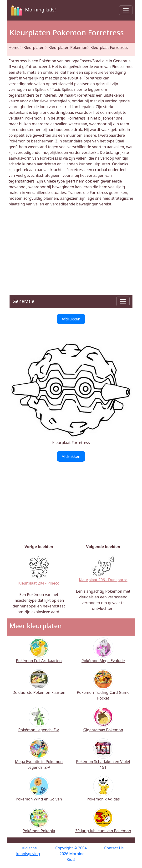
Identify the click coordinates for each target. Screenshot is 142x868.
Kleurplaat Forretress (109, 47)
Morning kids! (33, 10)
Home (14, 47)
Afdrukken (71, 319)
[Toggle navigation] (126, 10)
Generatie (23, 301)
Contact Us (114, 848)
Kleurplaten (34, 47)
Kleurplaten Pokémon (68, 47)
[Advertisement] (71, 248)
